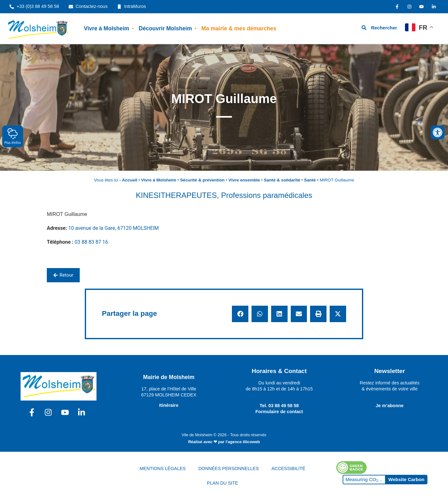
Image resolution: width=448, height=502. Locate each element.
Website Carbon (407, 479)
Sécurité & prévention (202, 180)
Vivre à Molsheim (106, 28)
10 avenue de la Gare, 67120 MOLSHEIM (114, 228)
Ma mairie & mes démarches (239, 28)
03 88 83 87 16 (91, 242)
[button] (240, 314)
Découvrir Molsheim (165, 28)
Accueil (129, 180)
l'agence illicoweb (243, 442)
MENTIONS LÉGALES (163, 468)
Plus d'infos (13, 136)
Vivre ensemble (244, 180)
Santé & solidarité (282, 180)
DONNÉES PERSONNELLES (229, 468)
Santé (310, 180)
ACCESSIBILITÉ (288, 468)
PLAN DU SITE (222, 483)
